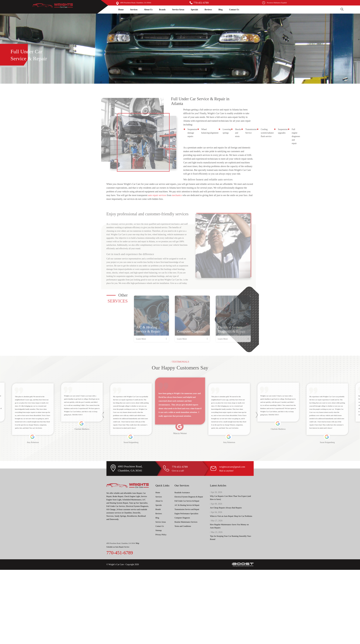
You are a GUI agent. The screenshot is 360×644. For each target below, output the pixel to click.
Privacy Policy (161, 535)
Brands (162, 10)
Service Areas (178, 10)
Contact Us (234, 10)
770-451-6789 (201, 3)
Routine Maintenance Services (186, 522)
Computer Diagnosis (182, 518)
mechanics (177, 204)
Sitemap (159, 530)
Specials (194, 10)
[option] (151, 328)
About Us (148, 10)
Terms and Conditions (183, 526)
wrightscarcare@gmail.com (232, 467)
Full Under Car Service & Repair (187, 501)
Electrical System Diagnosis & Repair (189, 497)
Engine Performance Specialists (186, 514)
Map (137, 543)
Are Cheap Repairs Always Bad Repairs (226, 508)
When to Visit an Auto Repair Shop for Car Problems (231, 516)
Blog (221, 10)
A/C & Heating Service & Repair (187, 505)
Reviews (208, 10)
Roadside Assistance (182, 493)
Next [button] (256, 423)
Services (134, 10)
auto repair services (157, 204)
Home (121, 10)
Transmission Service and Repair (187, 509)
